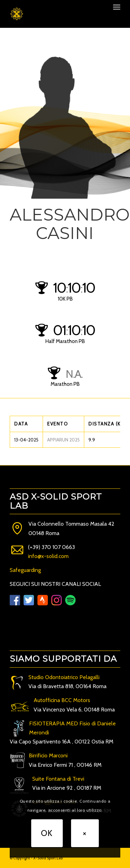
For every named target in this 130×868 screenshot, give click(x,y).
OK (47, 833)
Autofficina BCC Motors (62, 700)
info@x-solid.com (48, 556)
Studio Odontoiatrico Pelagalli (64, 677)
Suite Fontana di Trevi (58, 779)
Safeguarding (25, 570)
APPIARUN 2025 (63, 440)
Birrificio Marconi (48, 755)
